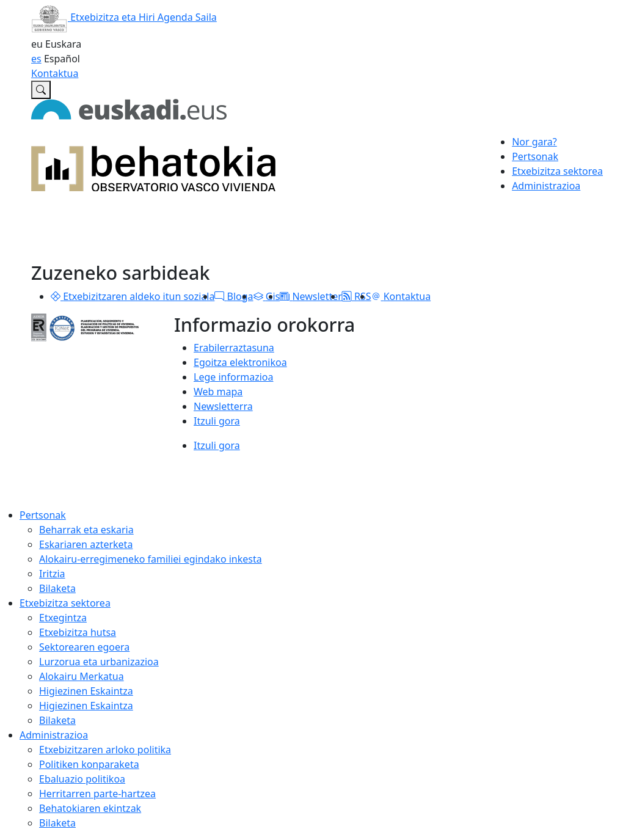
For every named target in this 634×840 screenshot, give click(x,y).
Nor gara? (534, 142)
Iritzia (52, 574)
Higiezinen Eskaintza (86, 691)
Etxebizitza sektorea (65, 603)
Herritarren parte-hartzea (97, 794)
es (36, 59)
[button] (56, 296)
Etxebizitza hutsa (78, 632)
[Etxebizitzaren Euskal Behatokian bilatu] (41, 90)
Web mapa (218, 392)
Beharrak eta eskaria (86, 530)
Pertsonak (43, 515)
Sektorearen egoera (84, 647)
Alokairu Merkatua (82, 676)
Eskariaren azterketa (86, 544)
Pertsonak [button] (535, 156)
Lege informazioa (233, 377)
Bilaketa (57, 588)
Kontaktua (55, 73)
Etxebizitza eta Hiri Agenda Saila (124, 17)
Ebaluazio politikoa (82, 779)
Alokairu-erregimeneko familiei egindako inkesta (151, 559)
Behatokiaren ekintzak (90, 808)
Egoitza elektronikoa (240, 362)
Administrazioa (54, 735)
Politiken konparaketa (89, 764)
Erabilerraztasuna (234, 348)
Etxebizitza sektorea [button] (557, 171)
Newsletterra (223, 406)
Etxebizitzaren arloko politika (105, 750)
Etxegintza (63, 618)
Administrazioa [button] (546, 186)
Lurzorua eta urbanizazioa (99, 662)
